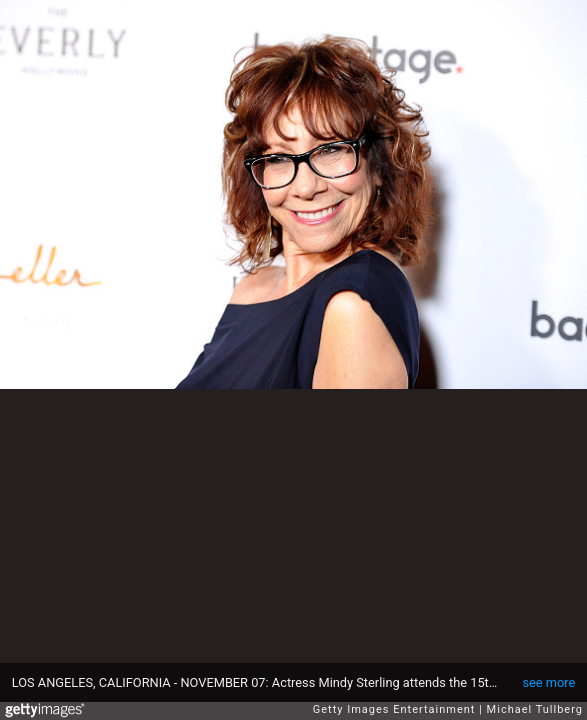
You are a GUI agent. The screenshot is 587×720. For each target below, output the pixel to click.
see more (548, 682)
